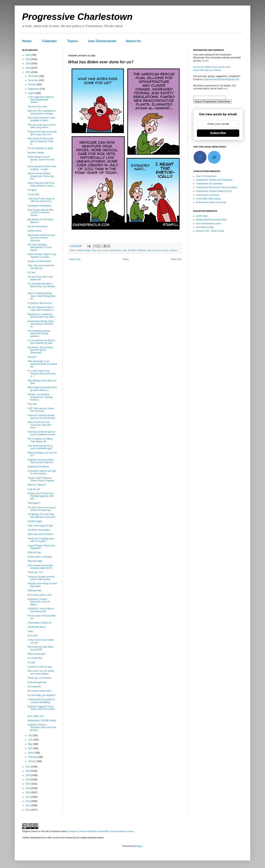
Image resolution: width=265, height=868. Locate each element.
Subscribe (218, 133)
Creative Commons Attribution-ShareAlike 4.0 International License (101, 831)
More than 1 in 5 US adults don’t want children (41, 672)
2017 (28, 784)
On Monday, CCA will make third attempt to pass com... (42, 516)
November (34, 80)
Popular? (32, 357)
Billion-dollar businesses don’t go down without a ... (42, 389)
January (32, 761)
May (31, 744)
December (34, 76)
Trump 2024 (33, 194)
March (32, 753)
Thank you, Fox (35, 572)
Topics (73, 41)
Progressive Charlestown (77, 17)
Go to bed (32, 636)
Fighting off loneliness (38, 467)
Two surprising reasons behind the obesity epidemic (39, 334)
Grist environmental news (208, 224)
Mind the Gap (34, 552)
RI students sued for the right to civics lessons (42, 472)
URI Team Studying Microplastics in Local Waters (39, 247)
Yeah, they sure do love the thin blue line (41, 267)
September (34, 89)
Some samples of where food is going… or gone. (42, 168)
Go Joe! (31, 273)
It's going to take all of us (40, 303)
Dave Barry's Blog (205, 227)
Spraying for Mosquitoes (39, 206)
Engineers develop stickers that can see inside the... (41, 461)
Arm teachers (34, 687)
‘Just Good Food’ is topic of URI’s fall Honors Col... (41, 200)
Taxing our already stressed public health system (41, 578)
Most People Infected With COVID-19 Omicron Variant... (40, 213)
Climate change (83, 250)
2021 (28, 767)
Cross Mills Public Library (208, 199)
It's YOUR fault (35, 658)
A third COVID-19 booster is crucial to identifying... (41, 701)
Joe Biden (132, 250)
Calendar (50, 41)
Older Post (176, 259)
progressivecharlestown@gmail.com (221, 79)
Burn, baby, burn (36, 716)
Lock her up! (34, 489)
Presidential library (37, 627)
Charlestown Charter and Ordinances (214, 180)
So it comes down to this (40, 595)
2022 (28, 72)
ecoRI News (202, 216)
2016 (28, 788)
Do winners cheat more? (40, 691)
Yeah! (30, 631)
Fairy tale (32, 404)
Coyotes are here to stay (40, 667)
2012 (28, 805)
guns (99, 250)
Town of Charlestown (206, 176)
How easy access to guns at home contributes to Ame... (42, 433)
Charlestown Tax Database (209, 184)
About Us (133, 41)
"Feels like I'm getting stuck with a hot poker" (41, 540)
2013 (28, 801)
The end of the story (37, 107)
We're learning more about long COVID (41, 648)
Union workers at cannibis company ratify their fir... (41, 567)
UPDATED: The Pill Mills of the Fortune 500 (41, 610)
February (33, 757)
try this (205, 61)
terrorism (165, 250)
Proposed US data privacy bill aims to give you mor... (42, 133)
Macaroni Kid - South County (210, 231)
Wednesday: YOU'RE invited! (42, 721)
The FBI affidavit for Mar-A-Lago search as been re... (41, 309)
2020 (28, 771)
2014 (28, 797)
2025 (28, 59)
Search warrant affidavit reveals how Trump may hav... (41, 176)
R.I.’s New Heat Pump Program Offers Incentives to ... (42, 374)
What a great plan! (37, 654)
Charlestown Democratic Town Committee (217, 187)
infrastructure (115, 250)
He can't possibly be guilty (40, 148)
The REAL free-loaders (39, 530)
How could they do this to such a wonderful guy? (40, 447)
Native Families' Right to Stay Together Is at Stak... (42, 256)
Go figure (32, 190)
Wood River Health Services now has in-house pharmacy (41, 238)
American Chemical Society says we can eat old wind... (42, 417)
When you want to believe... (41, 534)
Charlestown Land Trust (208, 195)
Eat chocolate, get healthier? (42, 695)
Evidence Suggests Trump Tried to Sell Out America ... (41, 709)
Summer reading (36, 153)
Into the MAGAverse (38, 226)
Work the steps (35, 561)
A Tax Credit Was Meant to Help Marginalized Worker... (41, 100)
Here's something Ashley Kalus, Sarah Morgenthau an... (41, 296)
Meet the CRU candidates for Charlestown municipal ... (42, 112)
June (31, 740)
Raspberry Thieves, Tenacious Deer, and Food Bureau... (42, 727)
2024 (28, 64)
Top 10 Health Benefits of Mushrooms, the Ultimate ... (41, 286)
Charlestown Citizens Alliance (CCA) (214, 191)
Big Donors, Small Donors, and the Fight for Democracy (41, 350)
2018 (28, 780)
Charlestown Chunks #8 (39, 623)
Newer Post (75, 259)
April (31, 748)
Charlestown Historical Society (211, 202)
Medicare (142, 250)
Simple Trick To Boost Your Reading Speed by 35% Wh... (41, 496)
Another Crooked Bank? (39, 261)
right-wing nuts (153, 250)
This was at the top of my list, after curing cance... (42, 126)
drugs (94, 250)
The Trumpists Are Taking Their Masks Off (40, 440)
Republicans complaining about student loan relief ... (42, 316)
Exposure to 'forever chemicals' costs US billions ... (39, 602)
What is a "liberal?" (37, 485)
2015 (28, 793)
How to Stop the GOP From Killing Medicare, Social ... (42, 184)
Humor (106, 250)
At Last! (31, 663)
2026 (28, 55)
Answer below (35, 231)
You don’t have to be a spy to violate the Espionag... (42, 509)
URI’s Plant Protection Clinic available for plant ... (41, 119)
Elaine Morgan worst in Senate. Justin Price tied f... (41, 160)
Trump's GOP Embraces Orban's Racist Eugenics (41, 479)
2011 (28, 810)
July (30, 735)
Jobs (124, 250)
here (225, 89)
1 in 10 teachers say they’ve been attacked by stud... (41, 342)
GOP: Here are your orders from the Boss (41, 410)
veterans (174, 250)
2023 (28, 68)
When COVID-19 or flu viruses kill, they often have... (40, 425)
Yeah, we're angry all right (40, 526)
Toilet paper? (34, 503)
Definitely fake (35, 591)
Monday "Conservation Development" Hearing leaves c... (40, 397)
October (32, 85)
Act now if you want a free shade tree (40, 278)
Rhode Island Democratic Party (211, 220)
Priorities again (35, 521)
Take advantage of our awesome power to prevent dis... (42, 364)
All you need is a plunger (40, 557)
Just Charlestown (102, 41)
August (32, 93)
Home (27, 41)
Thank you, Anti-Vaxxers (39, 678)
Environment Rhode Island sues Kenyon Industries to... (41, 324)
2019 (28, 775)
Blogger (138, 846)
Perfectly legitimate (37, 682)
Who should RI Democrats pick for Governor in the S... (40, 141)
